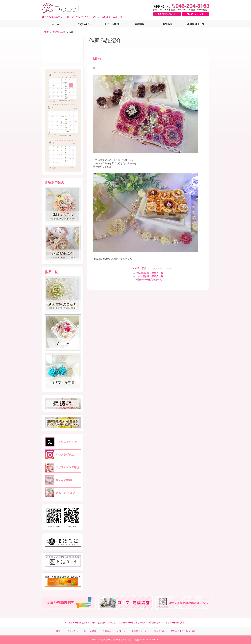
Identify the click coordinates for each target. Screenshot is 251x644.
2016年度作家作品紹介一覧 (149, 273)
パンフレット (195, 14)
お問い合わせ (167, 14)
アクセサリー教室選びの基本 (132, 623)
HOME (45, 32)
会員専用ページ (196, 24)
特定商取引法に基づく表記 (184, 631)
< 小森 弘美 (140, 268)
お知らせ (168, 24)
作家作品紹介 (59, 32)
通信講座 (139, 24)
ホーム (55, 24)
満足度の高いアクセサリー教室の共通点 (168, 623)
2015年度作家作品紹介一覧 (149, 276)
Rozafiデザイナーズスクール (107, 640)
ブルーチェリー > (162, 268)
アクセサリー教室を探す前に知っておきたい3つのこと (90, 623)
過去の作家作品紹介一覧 (149, 280)
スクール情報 (112, 24)
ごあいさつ (83, 24)
